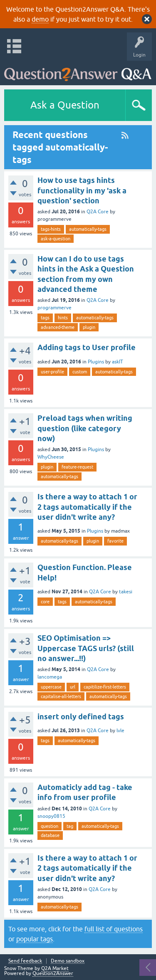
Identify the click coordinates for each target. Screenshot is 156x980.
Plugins (96, 362)
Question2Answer (53, 973)
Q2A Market (55, 968)
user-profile (52, 372)
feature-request (77, 467)
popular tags (35, 939)
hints (63, 318)
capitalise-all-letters (61, 696)
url (73, 687)
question (50, 826)
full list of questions (114, 929)
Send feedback (25, 961)
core (45, 602)
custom (80, 372)
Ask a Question (65, 105)
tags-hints (51, 229)
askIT (118, 362)
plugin (89, 327)
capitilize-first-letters (105, 687)
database (50, 835)
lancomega (50, 677)
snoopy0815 (51, 816)
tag (70, 826)
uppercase (51, 687)
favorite (115, 541)
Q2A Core (98, 212)
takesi (126, 592)
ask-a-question (56, 239)
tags (45, 318)
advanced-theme (58, 327)
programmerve (54, 308)
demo (40, 19)
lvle (120, 731)
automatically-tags (88, 229)
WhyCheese (51, 457)
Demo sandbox (68, 961)
